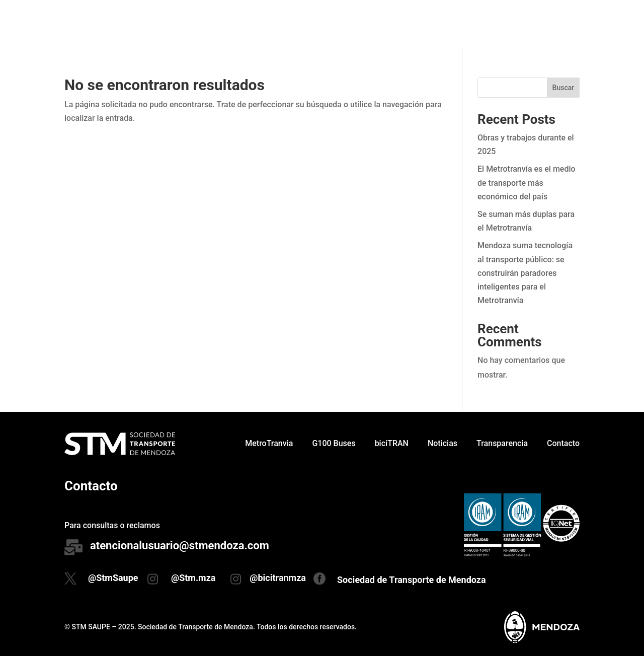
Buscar (563, 88)
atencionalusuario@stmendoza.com (180, 545)
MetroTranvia (269, 24)
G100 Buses (334, 24)
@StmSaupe (113, 578)
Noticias (442, 24)
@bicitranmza (278, 578)
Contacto (563, 24)
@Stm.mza (193, 578)
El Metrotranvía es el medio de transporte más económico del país (527, 183)
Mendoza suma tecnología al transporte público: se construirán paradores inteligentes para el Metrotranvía (525, 273)
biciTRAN (392, 24)
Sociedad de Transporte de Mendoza (412, 580)
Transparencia (502, 24)
